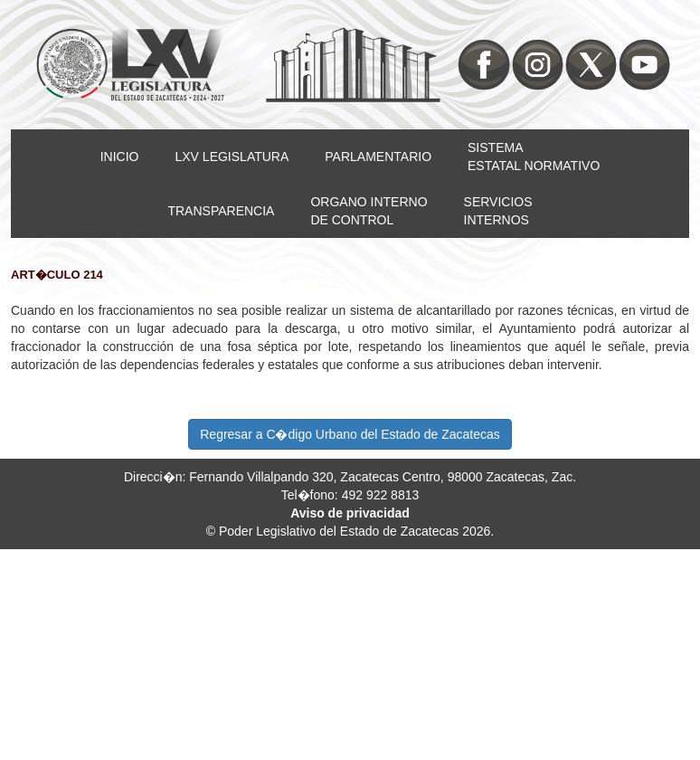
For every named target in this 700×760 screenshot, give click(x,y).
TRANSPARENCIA (221, 211)
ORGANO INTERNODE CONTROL (369, 211)
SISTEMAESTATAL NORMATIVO (534, 157)
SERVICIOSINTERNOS (498, 211)
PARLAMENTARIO (378, 157)
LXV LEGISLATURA (232, 157)
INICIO (120, 157)
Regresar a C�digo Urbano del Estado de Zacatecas (350, 434)
